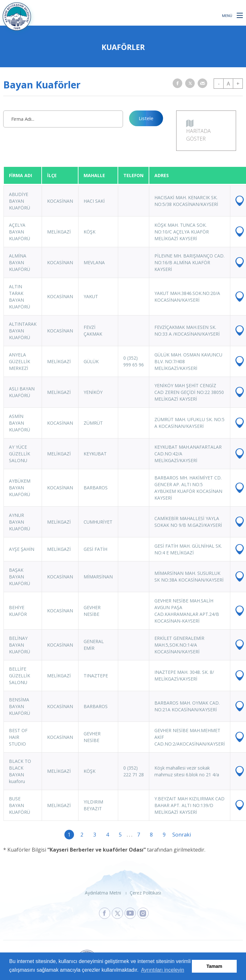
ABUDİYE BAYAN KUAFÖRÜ (20, 201)
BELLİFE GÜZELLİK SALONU (20, 676)
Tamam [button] (214, 966)
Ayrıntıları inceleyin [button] (163, 970)
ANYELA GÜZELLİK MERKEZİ (20, 361)
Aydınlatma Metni (103, 893)
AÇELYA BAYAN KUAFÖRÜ (20, 232)
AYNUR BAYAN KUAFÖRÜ (20, 522)
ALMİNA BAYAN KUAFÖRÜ (20, 262)
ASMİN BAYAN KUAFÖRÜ (20, 423)
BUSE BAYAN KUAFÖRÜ (20, 805)
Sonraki (177, 835)
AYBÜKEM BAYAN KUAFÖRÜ (20, 488)
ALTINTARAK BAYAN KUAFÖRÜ (23, 331)
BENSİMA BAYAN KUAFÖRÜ (20, 706)
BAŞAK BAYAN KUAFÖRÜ (20, 577)
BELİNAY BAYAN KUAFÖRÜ (20, 645)
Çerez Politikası (145, 893)
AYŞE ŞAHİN (22, 549)
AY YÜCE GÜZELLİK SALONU (20, 454)
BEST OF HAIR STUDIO (18, 737)
